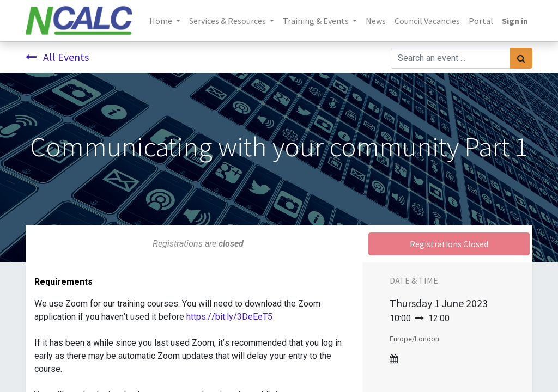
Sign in (515, 21)
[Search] (521, 58)
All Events (57, 57)
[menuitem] (376, 21)
